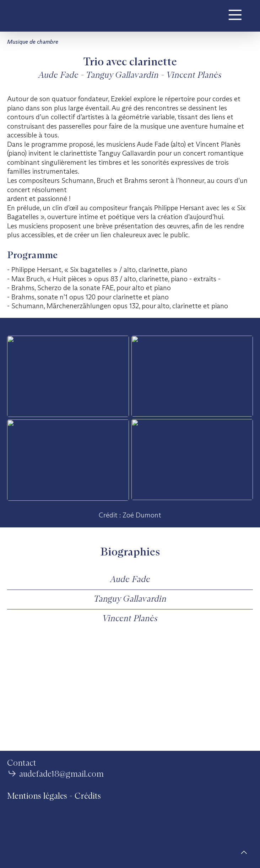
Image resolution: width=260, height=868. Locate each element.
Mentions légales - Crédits (54, 796)
